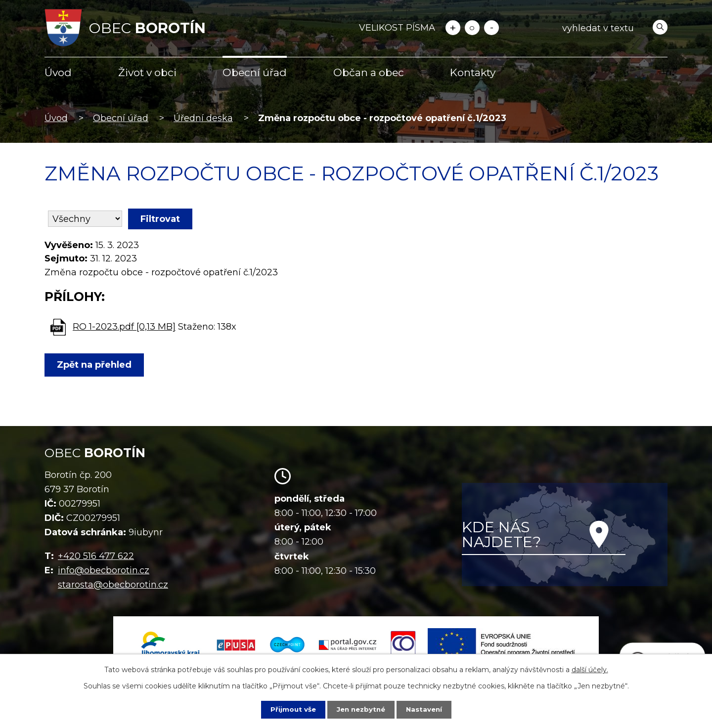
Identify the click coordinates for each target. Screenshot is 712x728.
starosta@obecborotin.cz (113, 585)
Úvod (58, 72)
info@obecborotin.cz (104, 570)
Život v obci (147, 72)
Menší (491, 28)
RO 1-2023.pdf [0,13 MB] (124, 327)
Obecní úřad (255, 72)
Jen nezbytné (361, 709)
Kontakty (473, 72)
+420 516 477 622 (96, 556)
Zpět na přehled (96, 365)
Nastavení (426, 709)
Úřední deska (203, 118)
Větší (453, 28)
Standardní (472, 28)
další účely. (590, 669)
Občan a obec (369, 72)
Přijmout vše (291, 709)
